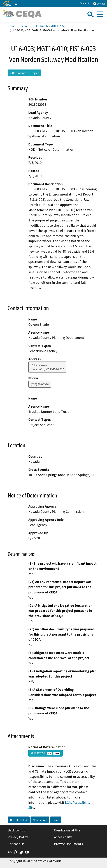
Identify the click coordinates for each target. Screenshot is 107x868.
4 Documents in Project (24, 73)
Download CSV (19, 820)
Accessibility (63, 837)
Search (25, 26)
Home (11, 26)
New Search (40, 820)
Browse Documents (68, 844)
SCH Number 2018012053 (50, 26)
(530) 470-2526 (40, 384)
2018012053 (46, 753)
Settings (99, 4)
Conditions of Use (67, 830)
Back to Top (17, 830)
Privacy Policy (18, 837)
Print (56, 820)
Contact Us (85, 3)
